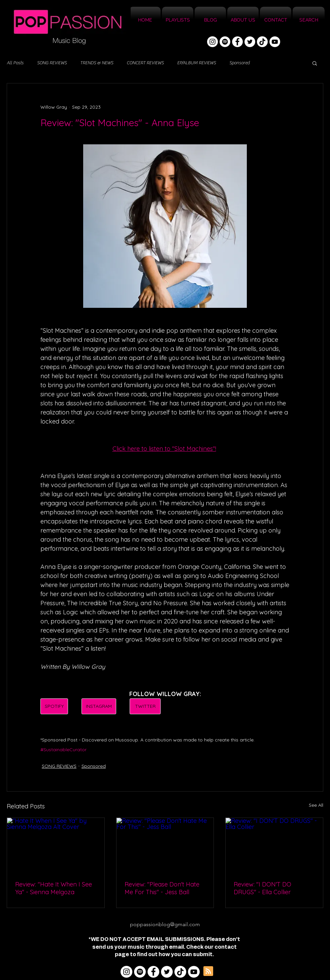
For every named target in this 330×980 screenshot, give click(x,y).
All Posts (15, 63)
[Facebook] (237, 42)
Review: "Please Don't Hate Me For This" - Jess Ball (162, 888)
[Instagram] (212, 42)
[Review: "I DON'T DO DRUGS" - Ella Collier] (274, 845)
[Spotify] (225, 42)
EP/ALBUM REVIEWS (196, 63)
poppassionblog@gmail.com (165, 924)
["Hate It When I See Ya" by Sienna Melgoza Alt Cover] (56, 845)
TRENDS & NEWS (97, 63)
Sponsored (239, 63)
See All (316, 805)
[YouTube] (275, 42)
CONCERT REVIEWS (145, 63)
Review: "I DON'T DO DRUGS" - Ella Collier (262, 888)
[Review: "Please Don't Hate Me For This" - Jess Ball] (165, 845)
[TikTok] (262, 42)
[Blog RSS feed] (208, 971)
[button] (315, 63)
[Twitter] (250, 42)
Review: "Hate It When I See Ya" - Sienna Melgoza (54, 888)
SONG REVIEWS (52, 63)
